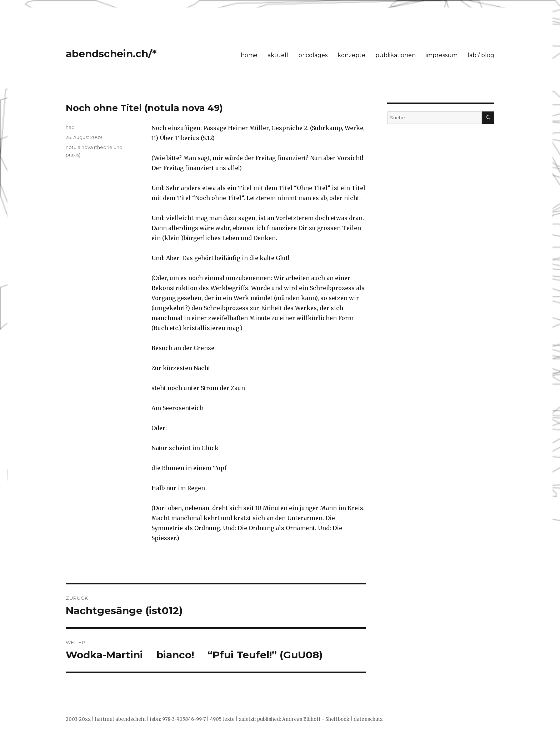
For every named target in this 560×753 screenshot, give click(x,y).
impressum (442, 55)
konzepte (351, 55)
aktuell (278, 55)
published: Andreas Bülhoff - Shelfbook (303, 719)
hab (70, 127)
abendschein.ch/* (111, 54)
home (249, 55)
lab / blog (481, 55)
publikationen (396, 55)
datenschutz (368, 719)
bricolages (313, 55)
